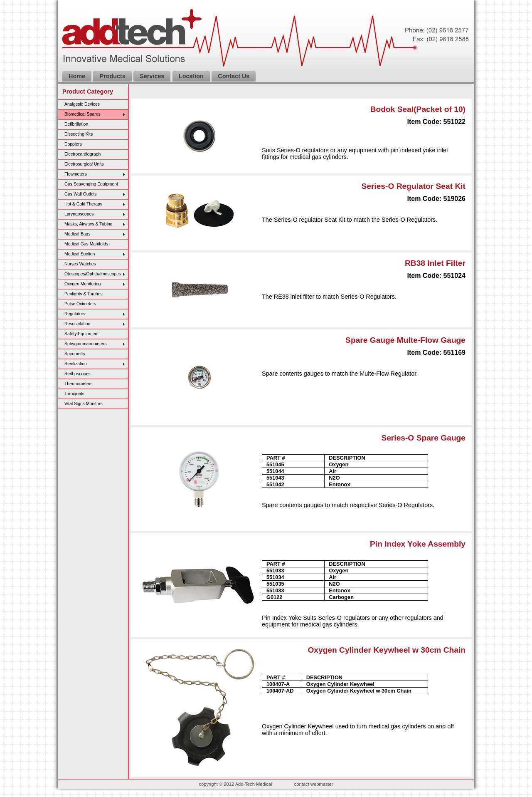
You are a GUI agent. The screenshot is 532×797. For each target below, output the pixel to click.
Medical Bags (77, 234)
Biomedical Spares (83, 114)
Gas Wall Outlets (81, 194)
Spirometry (75, 354)
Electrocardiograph (83, 154)
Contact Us (234, 76)
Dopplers (73, 144)
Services (152, 76)
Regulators (75, 314)
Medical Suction (80, 254)
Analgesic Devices (82, 104)
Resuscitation (77, 324)
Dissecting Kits (79, 134)
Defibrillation (76, 124)
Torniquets (74, 394)
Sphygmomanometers (86, 344)
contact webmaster (314, 784)
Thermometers (79, 384)
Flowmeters (76, 174)
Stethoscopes (78, 374)
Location (191, 76)
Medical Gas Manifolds (86, 244)
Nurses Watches (80, 264)
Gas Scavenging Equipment (91, 184)
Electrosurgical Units (84, 164)
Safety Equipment (81, 334)
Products (112, 76)
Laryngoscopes (79, 214)
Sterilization (76, 364)
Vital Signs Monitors (84, 404)
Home (77, 76)
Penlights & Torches (84, 294)
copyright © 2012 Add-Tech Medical (235, 784)
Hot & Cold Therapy (83, 204)
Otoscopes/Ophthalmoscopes (93, 274)
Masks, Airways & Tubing (89, 224)
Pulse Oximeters (80, 304)
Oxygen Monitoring (83, 284)
